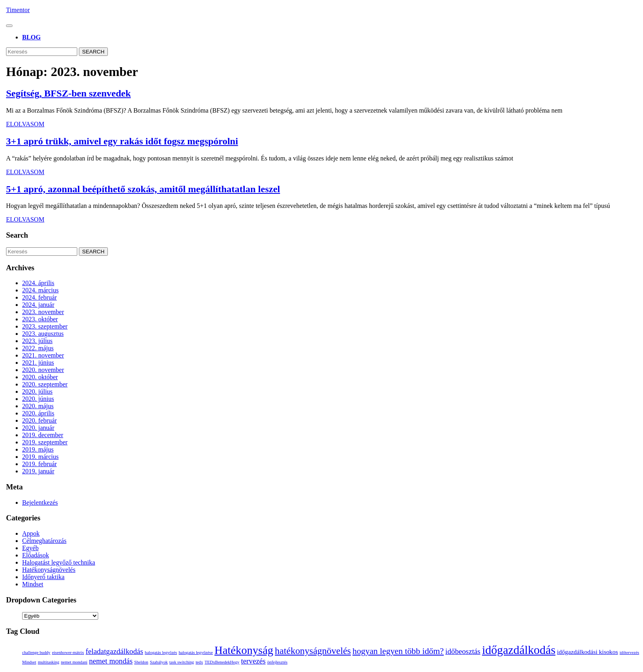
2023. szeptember (45, 326)
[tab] (9, 26)
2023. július (37, 341)
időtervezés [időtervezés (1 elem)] (630, 652)
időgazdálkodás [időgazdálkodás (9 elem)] (519, 650)
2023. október (40, 319)
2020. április (38, 413)
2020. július (37, 391)
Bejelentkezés (40, 502)
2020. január (38, 428)
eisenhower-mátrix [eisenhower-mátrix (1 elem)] (68, 652)
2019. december (43, 435)
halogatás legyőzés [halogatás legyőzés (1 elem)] (161, 652)
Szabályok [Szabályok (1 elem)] (159, 662)
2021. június (38, 363)
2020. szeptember (45, 384)
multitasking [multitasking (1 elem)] (48, 662)
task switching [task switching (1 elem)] (182, 662)
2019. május (38, 449)
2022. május (38, 348)
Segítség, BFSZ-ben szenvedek (68, 93)
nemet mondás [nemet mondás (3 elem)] (111, 661)
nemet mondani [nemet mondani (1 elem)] (74, 662)
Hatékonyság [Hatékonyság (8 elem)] (244, 650)
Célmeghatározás (44, 541)
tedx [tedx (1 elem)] (199, 662)
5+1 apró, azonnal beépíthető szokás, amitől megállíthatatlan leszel (143, 189)
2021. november (43, 355)
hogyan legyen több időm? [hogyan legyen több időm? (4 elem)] (398, 651)
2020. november (43, 370)
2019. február (39, 464)
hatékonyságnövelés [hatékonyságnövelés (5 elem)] (313, 651)
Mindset (33, 584)
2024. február (39, 297)
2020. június (38, 399)
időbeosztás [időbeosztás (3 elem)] (463, 651)
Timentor (18, 10)
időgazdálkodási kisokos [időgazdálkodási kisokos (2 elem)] (587, 652)
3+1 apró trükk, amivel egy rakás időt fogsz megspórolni (122, 141)
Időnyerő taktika (43, 577)
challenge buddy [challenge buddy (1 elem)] (36, 652)
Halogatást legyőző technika (59, 562)
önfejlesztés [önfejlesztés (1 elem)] (277, 662)
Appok (31, 533)
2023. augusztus (43, 334)
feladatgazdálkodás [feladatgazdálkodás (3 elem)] (114, 651)
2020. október (40, 377)
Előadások (36, 555)
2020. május (38, 406)
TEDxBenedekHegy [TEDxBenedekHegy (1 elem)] (222, 662)
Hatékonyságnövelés (49, 570)
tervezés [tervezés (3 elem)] (253, 661)
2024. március (40, 290)
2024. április (38, 283)
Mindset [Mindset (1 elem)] (29, 662)
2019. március (40, 457)
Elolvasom (25, 124)
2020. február (39, 420)
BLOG (31, 37)
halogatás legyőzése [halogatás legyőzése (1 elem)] (196, 652)
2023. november (43, 312)
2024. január (38, 305)
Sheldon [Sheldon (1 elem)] (141, 662)
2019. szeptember (45, 442)
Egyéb (30, 548)
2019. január (38, 471)
